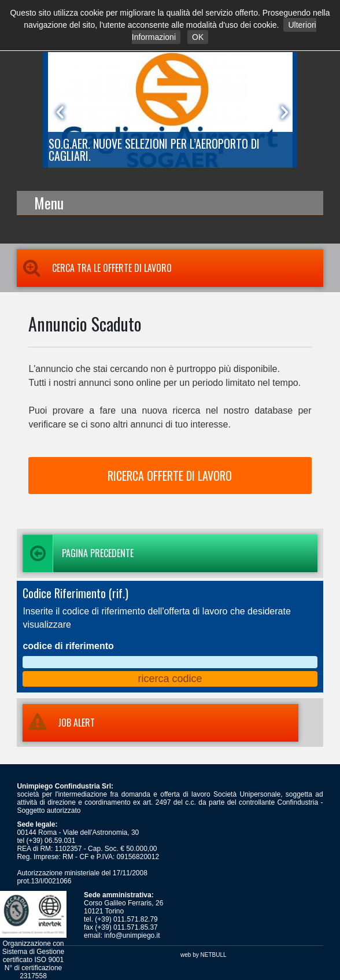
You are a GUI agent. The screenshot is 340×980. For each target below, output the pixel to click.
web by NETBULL (203, 955)
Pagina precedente (78, 553)
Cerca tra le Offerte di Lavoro (94, 268)
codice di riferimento (68, 646)
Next (282, 112)
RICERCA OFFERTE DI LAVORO (170, 476)
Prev (58, 112)
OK (198, 37)
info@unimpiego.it (132, 935)
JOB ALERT (59, 723)
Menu (49, 203)
